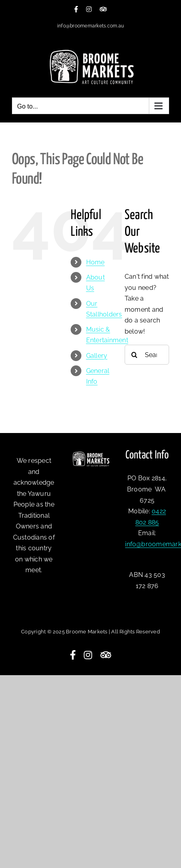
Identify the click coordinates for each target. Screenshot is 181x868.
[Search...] (147, 355)
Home (95, 262)
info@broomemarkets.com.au (90, 26)
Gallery (97, 356)
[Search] (135, 355)
